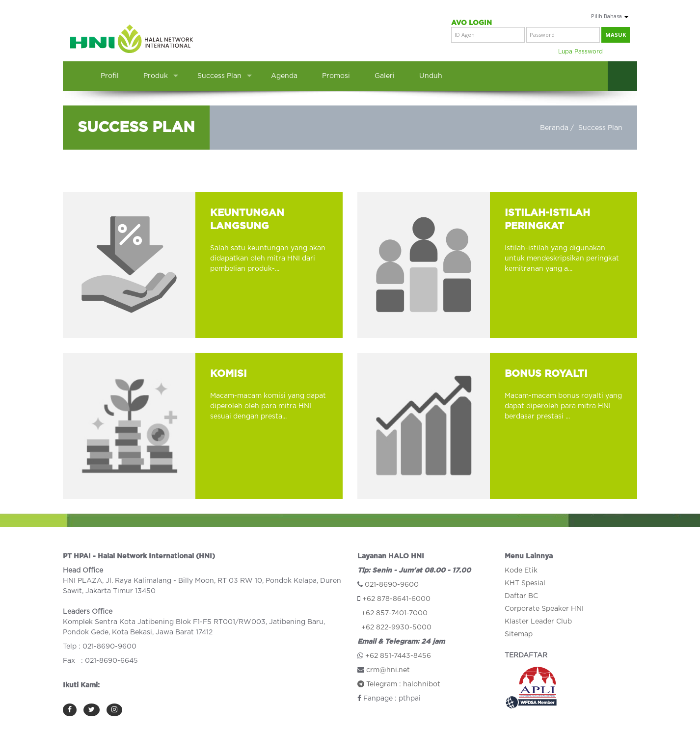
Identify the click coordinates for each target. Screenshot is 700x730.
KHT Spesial (525, 583)
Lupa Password (580, 52)
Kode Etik (521, 571)
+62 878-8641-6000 (396, 599)
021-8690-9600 (392, 585)
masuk (616, 35)
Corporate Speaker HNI (544, 609)
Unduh (431, 76)
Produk (156, 76)
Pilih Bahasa (610, 16)
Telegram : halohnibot (399, 684)
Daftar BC (521, 596)
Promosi (336, 76)
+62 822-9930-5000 (396, 627)
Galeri (385, 76)
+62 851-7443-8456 (398, 656)
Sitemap (519, 634)
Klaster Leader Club (538, 622)
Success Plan (219, 76)
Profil (110, 76)
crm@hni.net (388, 670)
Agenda (284, 76)
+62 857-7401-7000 (394, 613)
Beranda (554, 128)
